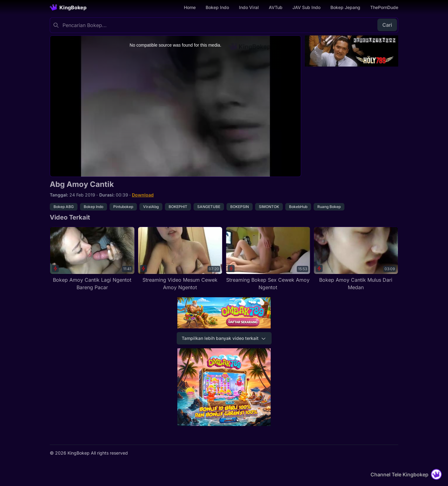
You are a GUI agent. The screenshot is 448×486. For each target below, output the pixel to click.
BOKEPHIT (178, 207)
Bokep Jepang (345, 7)
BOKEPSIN (240, 207)
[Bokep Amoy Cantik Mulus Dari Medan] (356, 259)
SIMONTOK (269, 207)
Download (143, 195)
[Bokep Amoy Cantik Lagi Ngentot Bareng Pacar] (92, 259)
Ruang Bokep (329, 207)
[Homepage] (68, 7)
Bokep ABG (64, 207)
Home (190, 7)
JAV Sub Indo (306, 7)
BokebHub (298, 207)
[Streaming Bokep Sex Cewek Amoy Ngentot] (268, 259)
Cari (387, 25)
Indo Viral (249, 7)
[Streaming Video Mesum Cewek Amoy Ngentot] (180, 259)
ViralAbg (151, 207)
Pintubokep (123, 207)
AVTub (276, 7)
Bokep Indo (217, 7)
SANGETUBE (209, 207)
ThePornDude (384, 7)
